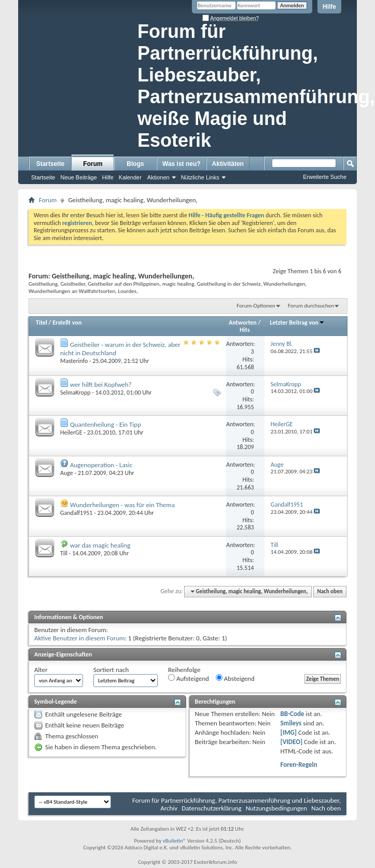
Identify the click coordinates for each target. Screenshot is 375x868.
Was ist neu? (182, 164)
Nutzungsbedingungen (277, 808)
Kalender (130, 177)
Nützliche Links (200, 177)
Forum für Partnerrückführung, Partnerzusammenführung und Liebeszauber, (237, 800)
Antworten (243, 323)
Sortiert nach (111, 670)
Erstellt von (67, 323)
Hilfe (329, 7)
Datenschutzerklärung (212, 808)
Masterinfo (74, 361)
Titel (41, 323)
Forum (93, 164)
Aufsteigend (189, 678)
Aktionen (158, 177)
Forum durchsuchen (311, 306)
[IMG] (288, 732)
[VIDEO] (291, 742)
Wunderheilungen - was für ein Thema (122, 505)
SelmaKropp (75, 393)
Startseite (51, 164)
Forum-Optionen (256, 306)
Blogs (135, 164)
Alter (41, 670)
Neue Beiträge (78, 177)
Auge (67, 473)
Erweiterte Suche (325, 177)
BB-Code (292, 714)
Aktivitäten (228, 164)
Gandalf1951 (76, 513)
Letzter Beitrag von (297, 323)
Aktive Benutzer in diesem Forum (79, 638)
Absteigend (235, 678)
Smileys (291, 723)
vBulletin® (175, 841)
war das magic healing (100, 545)
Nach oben (330, 591)
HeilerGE (71, 432)
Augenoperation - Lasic (101, 465)
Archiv (169, 808)
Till (64, 553)
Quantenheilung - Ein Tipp (106, 424)
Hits (245, 330)
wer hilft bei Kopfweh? (101, 384)
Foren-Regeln (298, 765)
